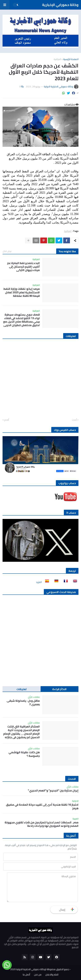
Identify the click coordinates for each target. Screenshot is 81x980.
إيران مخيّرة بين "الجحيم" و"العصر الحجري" (53, 791)
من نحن (38, 975)
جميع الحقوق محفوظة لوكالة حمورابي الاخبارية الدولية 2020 (40, 969)
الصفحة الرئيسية (71, 59)
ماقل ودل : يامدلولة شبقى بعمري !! (23, 703)
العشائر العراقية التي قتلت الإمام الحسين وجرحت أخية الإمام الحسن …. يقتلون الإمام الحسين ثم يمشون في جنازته (21, 732)
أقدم (7, 420)
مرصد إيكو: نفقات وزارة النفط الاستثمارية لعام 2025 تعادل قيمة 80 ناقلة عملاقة (22, 292)
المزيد (39, 582)
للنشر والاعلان (52, 975)
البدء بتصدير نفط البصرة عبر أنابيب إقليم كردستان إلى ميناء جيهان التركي (23, 267)
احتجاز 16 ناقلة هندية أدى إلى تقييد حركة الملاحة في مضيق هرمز (42, 806)
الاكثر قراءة (59, 689)
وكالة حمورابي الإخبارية (60, 5)
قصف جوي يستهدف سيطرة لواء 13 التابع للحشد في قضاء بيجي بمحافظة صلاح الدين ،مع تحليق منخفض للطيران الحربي (21, 320)
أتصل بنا (26, 975)
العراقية (57, 59)
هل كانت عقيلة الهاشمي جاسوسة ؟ (24, 754)
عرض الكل (7, 251)
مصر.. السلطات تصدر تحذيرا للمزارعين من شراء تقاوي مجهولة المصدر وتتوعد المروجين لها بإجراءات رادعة (42, 824)
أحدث (74, 420)
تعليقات (22, 689)
